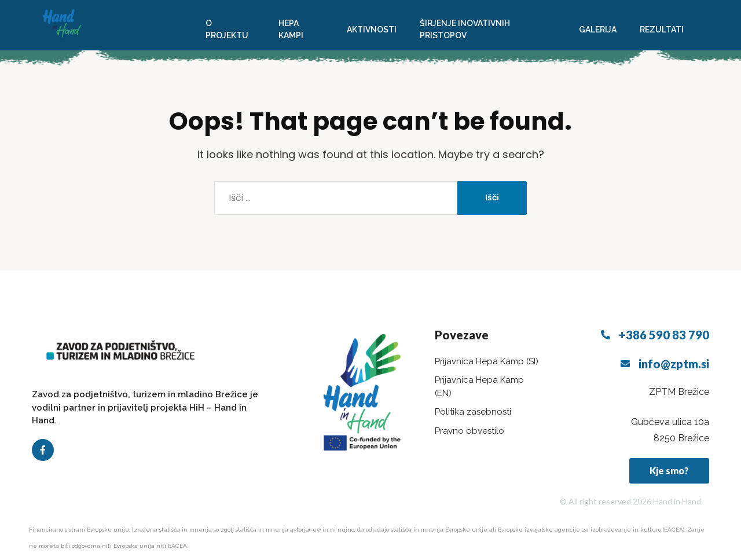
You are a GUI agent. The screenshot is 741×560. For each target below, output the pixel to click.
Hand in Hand (677, 501)
